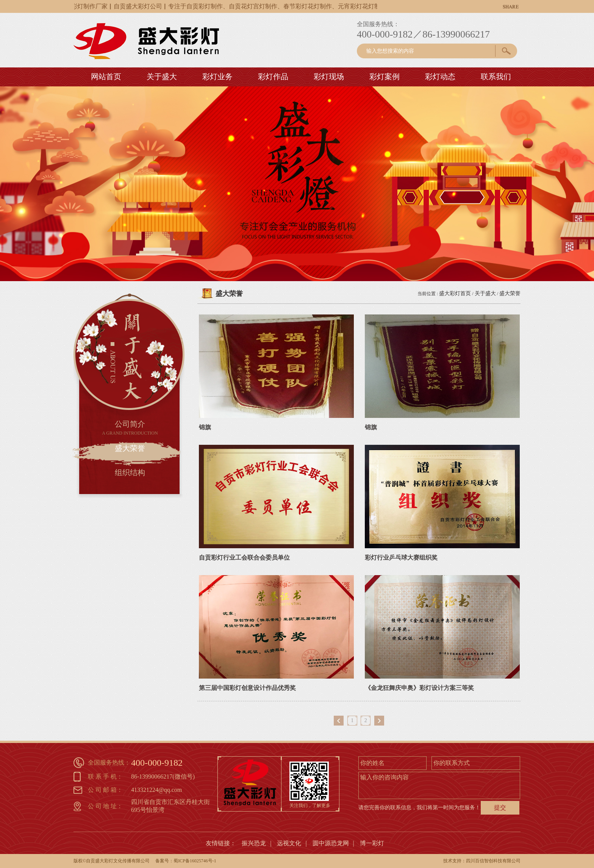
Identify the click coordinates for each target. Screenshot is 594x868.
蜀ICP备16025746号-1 (195, 861)
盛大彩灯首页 (455, 293)
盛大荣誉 (510, 293)
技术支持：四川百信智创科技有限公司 (482, 861)
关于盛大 (485, 293)
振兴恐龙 (254, 843)
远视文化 (289, 843)
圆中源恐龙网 (331, 843)
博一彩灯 (372, 843)
